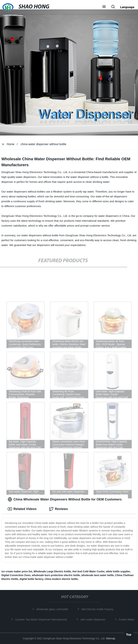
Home (11, 144)
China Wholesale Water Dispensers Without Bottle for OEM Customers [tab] (65, 499)
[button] (104, 7)
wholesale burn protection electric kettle (56, 575)
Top (129, 634)
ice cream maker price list (17, 571)
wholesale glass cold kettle (53, 609)
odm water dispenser (93, 619)
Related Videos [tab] (22, 509)
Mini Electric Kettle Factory (98, 609)
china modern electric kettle (61, 579)
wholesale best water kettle (98, 575)
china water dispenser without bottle (43, 144)
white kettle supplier (118, 571)
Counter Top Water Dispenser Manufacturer (42, 619)
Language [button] (127, 7)
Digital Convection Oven (16, 575)
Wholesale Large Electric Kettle (52, 571)
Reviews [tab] (58, 509)
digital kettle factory (31, 579)
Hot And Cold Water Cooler (88, 571)
